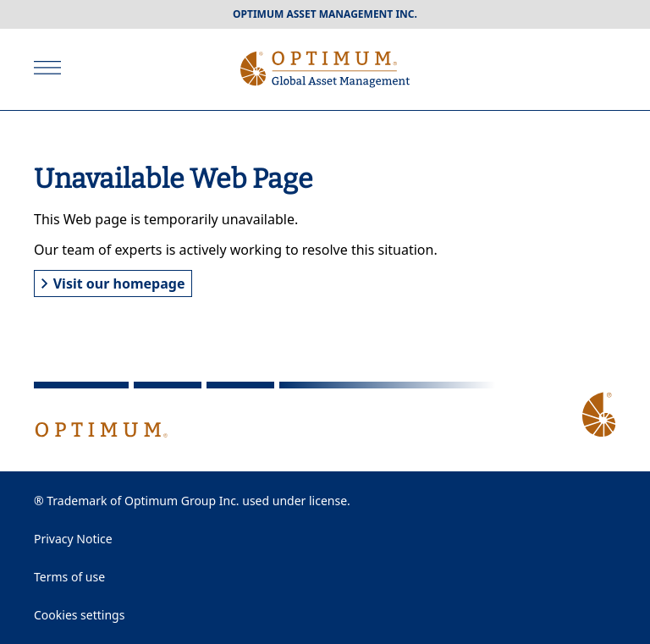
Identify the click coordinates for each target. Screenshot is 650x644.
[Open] (47, 68)
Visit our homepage (113, 283)
